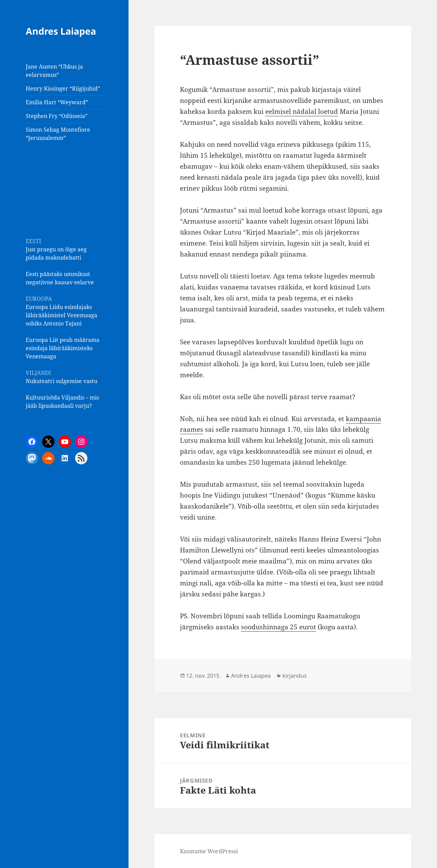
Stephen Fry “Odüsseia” (57, 116)
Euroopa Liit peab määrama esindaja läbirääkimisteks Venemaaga (63, 348)
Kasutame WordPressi (209, 851)
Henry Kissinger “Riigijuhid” (63, 88)
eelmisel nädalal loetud (302, 111)
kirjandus (295, 676)
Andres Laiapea (61, 31)
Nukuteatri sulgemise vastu (62, 381)
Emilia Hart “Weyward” (57, 102)
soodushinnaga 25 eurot (278, 627)
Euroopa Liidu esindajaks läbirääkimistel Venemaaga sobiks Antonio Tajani (62, 315)
